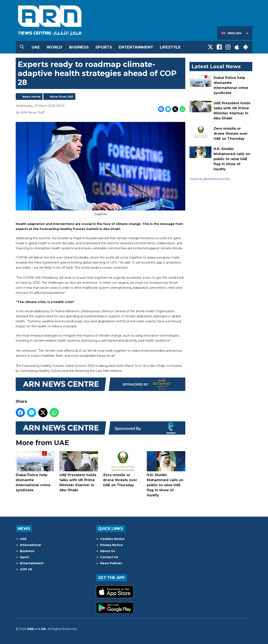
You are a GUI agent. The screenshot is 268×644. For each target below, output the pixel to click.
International (30, 545)
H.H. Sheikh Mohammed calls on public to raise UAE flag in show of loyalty (166, 474)
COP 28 (26, 569)
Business (79, 47)
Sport (24, 557)
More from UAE (62, 97)
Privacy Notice (111, 545)
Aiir (43, 629)
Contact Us (109, 557)
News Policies (111, 563)
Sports (104, 47)
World (54, 47)
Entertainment (136, 47)
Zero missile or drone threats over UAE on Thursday (122, 469)
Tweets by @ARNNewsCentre (210, 179)
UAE (36, 47)
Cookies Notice (112, 539)
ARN (30, 629)
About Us (108, 551)
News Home (31, 97)
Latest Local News (216, 66)
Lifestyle (170, 47)
